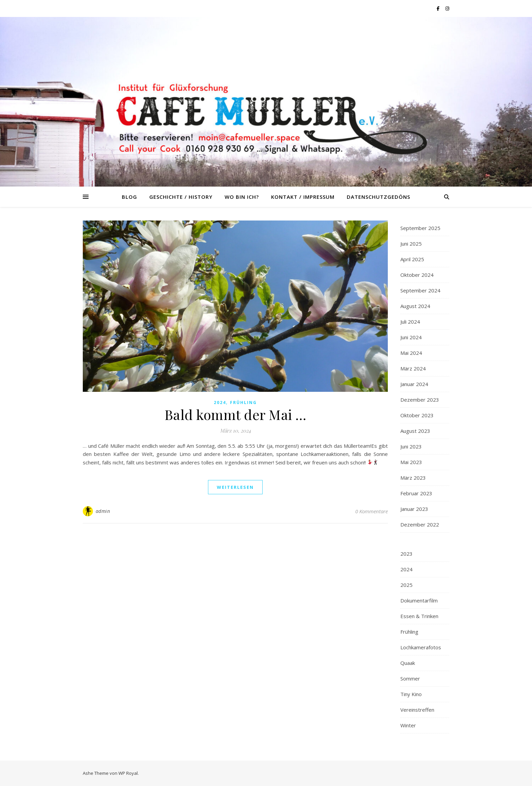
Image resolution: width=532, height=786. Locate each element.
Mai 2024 (411, 353)
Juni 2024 (411, 337)
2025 (406, 585)
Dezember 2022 (420, 524)
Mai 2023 (411, 462)
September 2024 (420, 290)
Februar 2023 (416, 493)
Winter (408, 725)
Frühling (243, 402)
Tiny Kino (411, 694)
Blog (129, 197)
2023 (406, 554)
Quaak (408, 663)
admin (103, 511)
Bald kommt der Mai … (235, 414)
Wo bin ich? (242, 197)
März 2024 (413, 368)
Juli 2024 (410, 322)
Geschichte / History (181, 197)
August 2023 (415, 431)
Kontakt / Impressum (303, 197)
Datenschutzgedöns (378, 197)
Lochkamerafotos (421, 647)
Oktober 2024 (417, 275)
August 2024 (415, 306)
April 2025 (412, 259)
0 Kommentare (372, 511)
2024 (220, 402)
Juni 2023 (411, 446)
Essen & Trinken (419, 616)
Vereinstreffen (417, 710)
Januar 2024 (414, 384)
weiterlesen (235, 487)
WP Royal (128, 773)
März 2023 (413, 478)
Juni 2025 (411, 244)
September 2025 (420, 228)
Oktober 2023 (417, 415)
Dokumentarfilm (419, 600)
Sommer (410, 678)
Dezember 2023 (420, 400)
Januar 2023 (414, 509)
